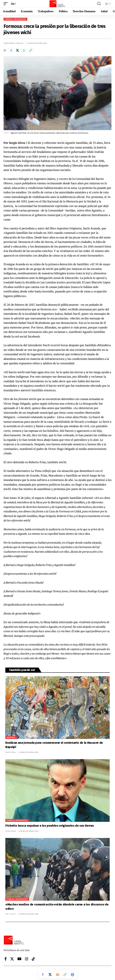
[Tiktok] (33, 959)
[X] (12, 959)
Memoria (11, 737)
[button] (7, 4)
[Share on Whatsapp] (24, 50)
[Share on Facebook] (11, 50)
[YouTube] (19, 959)
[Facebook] (6, 959)
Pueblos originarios (15, 19)
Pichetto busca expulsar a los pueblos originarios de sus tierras (50, 826)
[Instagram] (27, 959)
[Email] (57, 974)
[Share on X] (18, 50)
